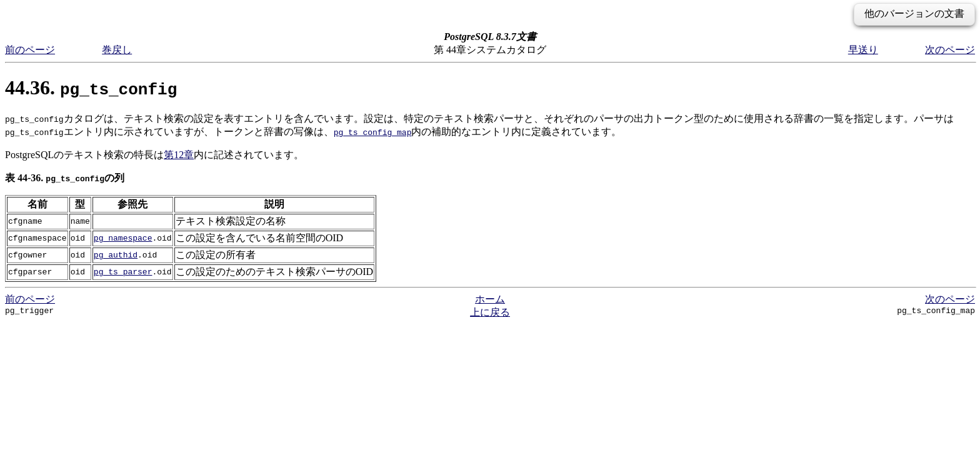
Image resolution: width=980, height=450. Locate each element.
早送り (863, 50)
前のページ (30, 50)
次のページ (950, 50)
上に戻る (490, 312)
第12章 (179, 155)
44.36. (91, 87)
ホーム (490, 299)
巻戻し (117, 50)
